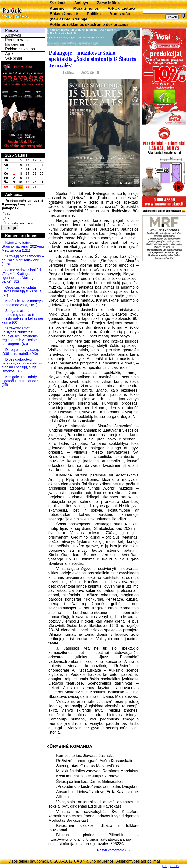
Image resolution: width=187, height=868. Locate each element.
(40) (34, 354)
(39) (18, 371)
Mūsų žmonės (86, 8)
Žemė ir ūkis (108, 3)
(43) (24, 344)
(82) (16, 281)
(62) (34, 305)
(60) (15, 322)
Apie (9, 54)
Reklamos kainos (20, 49)
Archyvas (13, 35)
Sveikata (58, 3)
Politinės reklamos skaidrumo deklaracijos (89, 24)
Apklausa (14, 194)
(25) (5, 385)
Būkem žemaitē (64, 14)
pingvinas (170, 866)
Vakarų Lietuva (121, 8)
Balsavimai (14, 44)
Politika (94, 14)
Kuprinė (57, 8)
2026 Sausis (16, 155)
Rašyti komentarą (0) (113, 850)
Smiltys (81, 3)
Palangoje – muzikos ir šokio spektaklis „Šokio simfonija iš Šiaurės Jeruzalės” (93, 59)
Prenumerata (16, 40)
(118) (6, 264)
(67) (5, 295)
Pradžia (12, 31)
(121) (26, 250)
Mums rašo (120, 14)
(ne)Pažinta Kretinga (69, 19)
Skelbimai (14, 58)
